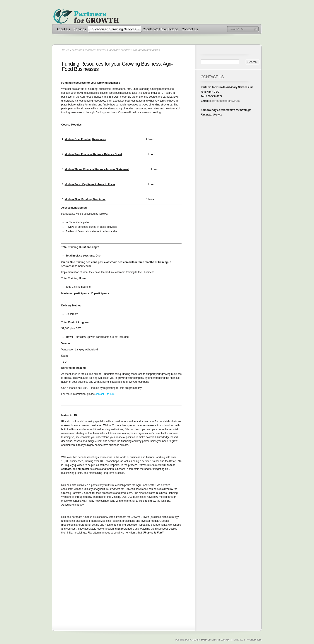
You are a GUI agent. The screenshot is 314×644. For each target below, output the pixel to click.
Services (80, 29)
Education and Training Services (114, 29)
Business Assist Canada (215, 640)
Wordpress (254, 640)
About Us (63, 29)
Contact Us (190, 29)
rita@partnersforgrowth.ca (224, 101)
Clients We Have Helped (160, 29)
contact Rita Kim (105, 394)
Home (65, 50)
